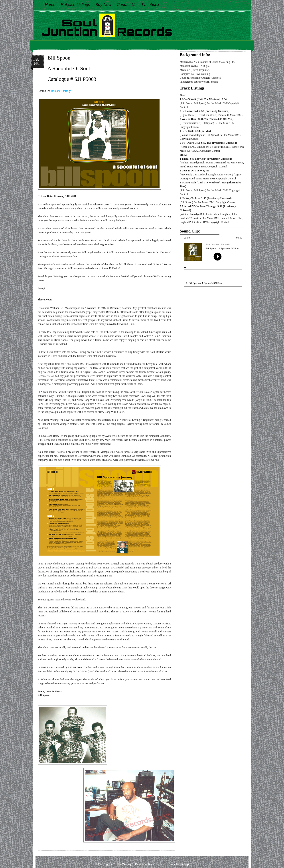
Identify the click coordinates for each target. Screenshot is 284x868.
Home (50, 5)
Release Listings (75, 5)
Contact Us (127, 5)
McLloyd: (128, 864)
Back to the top (179, 864)
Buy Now (103, 5)
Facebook (151, 5)
